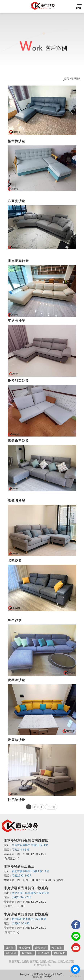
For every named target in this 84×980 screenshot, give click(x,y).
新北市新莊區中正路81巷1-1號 (30, 871)
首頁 (66, 79)
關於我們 (25, 948)
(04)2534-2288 (21, 897)
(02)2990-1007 (21, 876)
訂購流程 (44, 953)
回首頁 (10, 948)
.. (63, 974)
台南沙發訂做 (48, 961)
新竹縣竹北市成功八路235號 (29, 919)
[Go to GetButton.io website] (75, 976)
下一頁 (51, 807)
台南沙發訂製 (66, 961)
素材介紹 (57, 948)
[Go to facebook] (75, 969)
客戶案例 (27, 953)
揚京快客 (39, 974)
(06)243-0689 (21, 850)
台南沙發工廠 (30, 961)
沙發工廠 (14, 961)
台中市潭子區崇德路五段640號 (30, 893)
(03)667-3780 (21, 923)
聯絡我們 (60, 953)
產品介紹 (41, 948)
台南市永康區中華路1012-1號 (30, 845)
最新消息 (11, 953)
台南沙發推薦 (42, 965)
